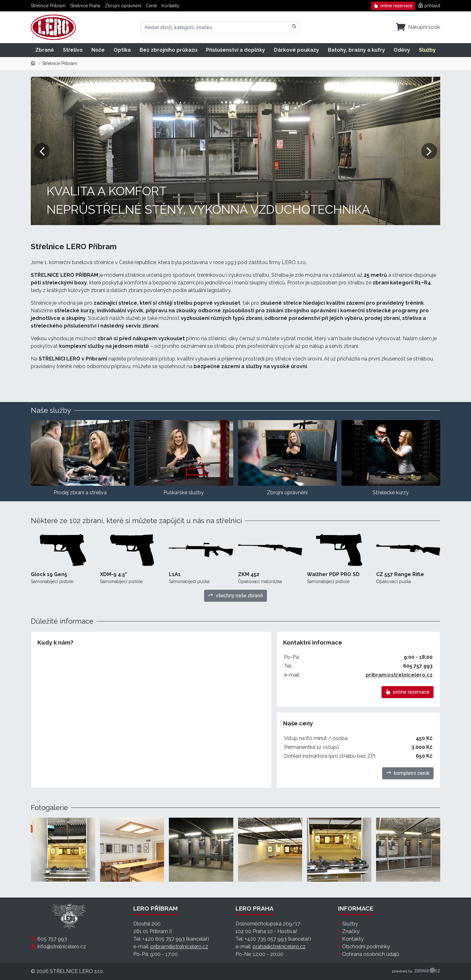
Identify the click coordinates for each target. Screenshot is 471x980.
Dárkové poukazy (296, 50)
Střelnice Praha (85, 6)
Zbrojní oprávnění (123, 6)
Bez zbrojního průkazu (169, 50)
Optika (122, 50)
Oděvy (402, 50)
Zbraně (45, 50)
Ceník (151, 6)
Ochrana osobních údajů (371, 954)
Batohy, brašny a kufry (356, 50)
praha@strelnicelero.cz (279, 947)
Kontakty (170, 6)
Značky (351, 931)
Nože (98, 50)
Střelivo (73, 50)
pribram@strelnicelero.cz (399, 675)
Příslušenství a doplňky (235, 50)
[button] (42, 151)
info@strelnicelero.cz (62, 947)
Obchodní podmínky (366, 947)
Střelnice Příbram (48, 6)
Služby (427, 50)
